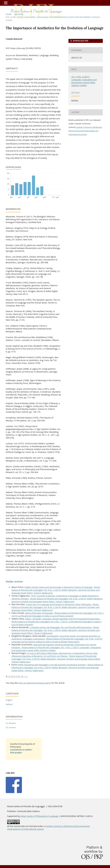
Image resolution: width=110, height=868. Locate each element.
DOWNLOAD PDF (80, 41)
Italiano (9, 704)
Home (9, 14)
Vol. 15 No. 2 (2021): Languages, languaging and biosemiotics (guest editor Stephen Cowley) (53, 17)
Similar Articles (14, 581)
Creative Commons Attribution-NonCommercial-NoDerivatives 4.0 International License (85, 131)
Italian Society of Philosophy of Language (39, 816)
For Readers (11, 723)
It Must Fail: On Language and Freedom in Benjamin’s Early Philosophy (59, 604)
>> (26, 676)
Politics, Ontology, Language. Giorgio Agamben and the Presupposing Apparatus (63, 619)
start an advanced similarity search (35, 683)
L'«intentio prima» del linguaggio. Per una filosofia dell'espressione (61, 627)
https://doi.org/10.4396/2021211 (26, 48)
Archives (19, 14)
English (9, 700)
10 (22, 676)
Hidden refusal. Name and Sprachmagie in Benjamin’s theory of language (59, 587)
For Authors (11, 727)
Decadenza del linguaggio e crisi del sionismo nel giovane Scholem (55, 665)
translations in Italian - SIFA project (21, 751)
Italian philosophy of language (39, 613)
